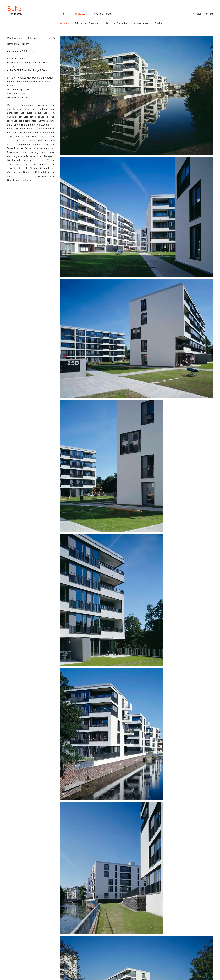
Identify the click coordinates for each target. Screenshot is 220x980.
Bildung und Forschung (88, 23)
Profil (63, 14)
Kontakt (208, 14)
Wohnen (64, 23)
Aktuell (197, 14)
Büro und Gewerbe (117, 23)
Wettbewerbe (103, 14)
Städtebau (160, 23)
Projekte (80, 14)
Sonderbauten (141, 23)
